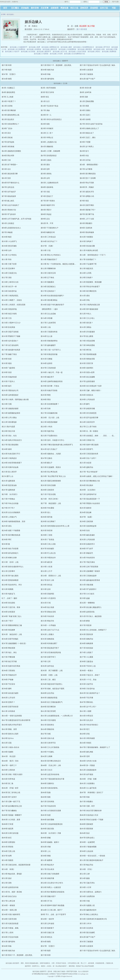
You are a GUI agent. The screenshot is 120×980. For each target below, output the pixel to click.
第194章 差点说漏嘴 (87, 377)
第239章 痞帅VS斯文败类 (89, 445)
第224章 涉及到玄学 (87, 422)
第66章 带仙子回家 (87, 183)
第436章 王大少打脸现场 (50, 747)
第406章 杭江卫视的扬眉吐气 (52, 702)
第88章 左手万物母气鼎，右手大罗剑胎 (16, 219)
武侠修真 (25, 8)
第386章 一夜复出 (86, 671)
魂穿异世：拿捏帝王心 (32, 966)
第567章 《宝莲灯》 (9, 74)
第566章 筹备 (46, 74)
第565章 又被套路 (86, 74)
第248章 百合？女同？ (88, 458)
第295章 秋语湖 (47, 531)
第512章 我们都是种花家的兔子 (92, 860)
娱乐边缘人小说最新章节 (19, 47)
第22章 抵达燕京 (8, 119)
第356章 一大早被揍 (48, 625)
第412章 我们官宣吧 (48, 711)
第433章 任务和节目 (48, 743)
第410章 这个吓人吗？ (88, 707)
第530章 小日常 (86, 887)
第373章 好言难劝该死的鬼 (51, 652)
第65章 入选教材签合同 (50, 183)
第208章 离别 (46, 400)
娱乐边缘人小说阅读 (41, 54)
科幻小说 (74, 8)
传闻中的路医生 (45, 963)
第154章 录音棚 (47, 318)
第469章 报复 (46, 797)
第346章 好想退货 (8, 612)
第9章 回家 (84, 97)
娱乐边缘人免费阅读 (109, 51)
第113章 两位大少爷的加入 (51, 255)
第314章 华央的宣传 (87, 558)
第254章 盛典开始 (86, 467)
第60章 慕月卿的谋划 (88, 174)
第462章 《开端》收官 (10, 788)
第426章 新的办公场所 (10, 734)
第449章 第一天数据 (87, 765)
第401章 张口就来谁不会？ (90, 693)
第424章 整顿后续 (47, 729)
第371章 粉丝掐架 (86, 648)
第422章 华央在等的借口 (89, 725)
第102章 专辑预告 (86, 237)
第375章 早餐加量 (8, 657)
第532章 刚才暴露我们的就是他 (52, 892)
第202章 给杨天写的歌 (49, 390)
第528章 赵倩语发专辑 (10, 887)
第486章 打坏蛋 (7, 824)
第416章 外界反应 (86, 716)
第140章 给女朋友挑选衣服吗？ (52, 296)
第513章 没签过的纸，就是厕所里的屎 (16, 865)
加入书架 (91, 26)
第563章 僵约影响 (47, 79)
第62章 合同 (45, 178)
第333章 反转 (46, 589)
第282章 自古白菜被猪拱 (11, 512)
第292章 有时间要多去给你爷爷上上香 (55, 526)
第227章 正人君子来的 (88, 427)
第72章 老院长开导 (87, 192)
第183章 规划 (7, 363)
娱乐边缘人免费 (34, 47)
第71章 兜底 (45, 192)
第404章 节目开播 (86, 698)
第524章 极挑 (85, 878)
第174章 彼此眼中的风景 (11, 350)
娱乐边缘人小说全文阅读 (77, 51)
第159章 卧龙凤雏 (8, 327)
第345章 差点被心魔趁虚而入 (91, 607)
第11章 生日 (45, 101)
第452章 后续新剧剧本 (88, 770)
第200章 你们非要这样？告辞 (91, 386)
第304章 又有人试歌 (48, 544)
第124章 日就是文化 (9, 273)
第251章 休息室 (86, 463)
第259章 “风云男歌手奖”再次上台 (53, 476)
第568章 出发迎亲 (86, 70)
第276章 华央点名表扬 (10, 503)
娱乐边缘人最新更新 (85, 49)
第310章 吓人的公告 (48, 553)
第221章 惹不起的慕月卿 (89, 418)
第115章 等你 (7, 259)
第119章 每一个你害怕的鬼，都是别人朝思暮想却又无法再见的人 (65, 264)
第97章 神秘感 (7, 232)
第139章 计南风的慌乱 (10, 296)
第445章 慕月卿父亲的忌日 (51, 761)
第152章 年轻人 (86, 314)
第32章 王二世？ (47, 133)
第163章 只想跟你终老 (49, 332)
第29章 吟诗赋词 (47, 128)
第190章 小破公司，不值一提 (52, 372)
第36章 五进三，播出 (88, 138)
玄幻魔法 (15, 8)
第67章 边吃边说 (8, 187)
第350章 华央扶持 (47, 616)
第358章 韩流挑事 (8, 630)
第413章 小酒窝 (86, 711)
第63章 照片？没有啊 (88, 178)
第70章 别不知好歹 (9, 192)
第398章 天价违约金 (87, 689)
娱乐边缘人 (11, 14)
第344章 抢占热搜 (47, 607)
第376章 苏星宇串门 (48, 657)
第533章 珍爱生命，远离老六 (91, 892)
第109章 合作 (7, 250)
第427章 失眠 (46, 734)
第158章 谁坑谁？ (86, 323)
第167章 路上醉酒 (86, 336)
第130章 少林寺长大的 (10, 282)
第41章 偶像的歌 (47, 147)
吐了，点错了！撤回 (9, 598)
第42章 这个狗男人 (87, 147)
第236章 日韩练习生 (87, 440)
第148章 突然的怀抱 (9, 309)
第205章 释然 (46, 395)
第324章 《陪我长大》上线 (51, 576)
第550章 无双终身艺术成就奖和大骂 (93, 919)
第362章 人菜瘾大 (47, 634)
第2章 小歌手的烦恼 (48, 88)
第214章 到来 (46, 409)
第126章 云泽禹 (86, 273)
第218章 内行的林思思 (88, 413)
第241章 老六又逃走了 (49, 449)
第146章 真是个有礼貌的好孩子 (52, 305)
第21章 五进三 (85, 115)
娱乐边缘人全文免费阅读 (17, 49)
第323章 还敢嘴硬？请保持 (90, 571)
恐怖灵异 (84, 8)
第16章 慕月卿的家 (9, 110)
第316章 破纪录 (47, 562)
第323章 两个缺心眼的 (10, 576)
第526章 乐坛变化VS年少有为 (52, 883)
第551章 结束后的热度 (10, 924)
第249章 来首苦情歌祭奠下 (12, 463)
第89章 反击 (45, 219)
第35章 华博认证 (47, 138)
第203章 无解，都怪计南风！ (91, 390)
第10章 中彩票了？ (9, 101)
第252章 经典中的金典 (10, 467)
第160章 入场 (46, 327)
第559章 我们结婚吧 (87, 933)
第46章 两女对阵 (8, 156)
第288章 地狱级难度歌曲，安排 (13, 521)
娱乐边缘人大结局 (56, 54)
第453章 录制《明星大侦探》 (13, 774)
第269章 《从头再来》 (88, 490)
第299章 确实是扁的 (87, 535)
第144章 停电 (85, 300)
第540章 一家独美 (8, 905)
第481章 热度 (46, 815)
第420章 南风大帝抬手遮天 (12, 725)
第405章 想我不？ (8, 702)
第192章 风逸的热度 (9, 377)
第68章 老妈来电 (47, 187)
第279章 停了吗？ (8, 508)
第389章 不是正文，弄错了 (90, 675)
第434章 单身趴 (86, 743)
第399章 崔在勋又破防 (10, 693)
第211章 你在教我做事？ (50, 404)
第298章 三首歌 (47, 535)
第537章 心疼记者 (8, 901)
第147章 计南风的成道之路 (90, 305)
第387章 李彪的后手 (9, 675)
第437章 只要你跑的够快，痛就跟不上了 (95, 747)
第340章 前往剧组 (8, 603)
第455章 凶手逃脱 (86, 774)
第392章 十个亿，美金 (88, 680)
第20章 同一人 (46, 115)
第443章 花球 (85, 756)
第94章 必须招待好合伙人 (11, 228)
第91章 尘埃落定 (8, 223)
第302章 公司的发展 (87, 540)
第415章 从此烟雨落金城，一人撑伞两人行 (57, 716)
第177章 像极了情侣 (9, 354)
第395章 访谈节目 (86, 684)
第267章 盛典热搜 (8, 490)
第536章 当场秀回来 (87, 896)
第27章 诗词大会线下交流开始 (91, 124)
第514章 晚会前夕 (47, 865)
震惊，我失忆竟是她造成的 (30, 963)
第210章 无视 (7, 404)
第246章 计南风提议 (9, 458)
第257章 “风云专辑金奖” (89, 472)
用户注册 (115, 2)
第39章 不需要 (85, 142)
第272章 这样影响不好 (88, 494)
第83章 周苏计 (46, 210)
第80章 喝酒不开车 (48, 205)
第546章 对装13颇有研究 (11, 914)
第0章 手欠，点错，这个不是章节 (53, 914)
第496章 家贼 (46, 838)
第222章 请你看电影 (9, 422)
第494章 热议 (85, 833)
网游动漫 (64, 8)
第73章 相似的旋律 (9, 196)
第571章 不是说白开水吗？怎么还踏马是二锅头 (97, 65)
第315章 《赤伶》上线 (10, 562)
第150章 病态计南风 (9, 314)
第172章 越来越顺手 (48, 345)
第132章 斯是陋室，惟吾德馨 (91, 282)
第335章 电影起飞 (8, 594)
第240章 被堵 (7, 449)
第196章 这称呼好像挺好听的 (52, 381)
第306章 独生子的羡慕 (10, 549)
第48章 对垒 (84, 156)
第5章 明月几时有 (47, 92)
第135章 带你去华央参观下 (90, 287)
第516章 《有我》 (8, 869)
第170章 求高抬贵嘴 (87, 341)
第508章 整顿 (46, 856)
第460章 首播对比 (47, 783)
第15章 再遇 (84, 106)
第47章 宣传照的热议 (49, 156)
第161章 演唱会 (86, 327)
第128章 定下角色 (47, 278)
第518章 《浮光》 (86, 869)
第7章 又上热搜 (7, 97)
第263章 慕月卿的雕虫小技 (90, 481)
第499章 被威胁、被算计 (50, 842)
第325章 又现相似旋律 (88, 576)
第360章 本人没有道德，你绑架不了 (93, 630)
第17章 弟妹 (45, 110)
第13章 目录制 (7, 106)
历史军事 (45, 8)
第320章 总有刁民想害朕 (89, 567)
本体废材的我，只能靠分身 (104, 963)
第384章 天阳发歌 (8, 671)
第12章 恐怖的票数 (87, 101)
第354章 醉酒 (85, 621)
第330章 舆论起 (47, 585)
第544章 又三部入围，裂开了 (52, 910)
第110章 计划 (46, 250)
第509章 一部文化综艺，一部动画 (92, 856)
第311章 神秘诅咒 (86, 553)
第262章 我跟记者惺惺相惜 (51, 481)
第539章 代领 (85, 901)
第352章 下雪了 (7, 621)
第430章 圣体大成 (47, 738)
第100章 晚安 (7, 237)
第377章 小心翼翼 (86, 657)
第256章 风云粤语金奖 (49, 472)
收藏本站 (15, 2)
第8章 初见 (45, 97)
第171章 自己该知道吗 (10, 345)
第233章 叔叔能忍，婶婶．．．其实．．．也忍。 (98, 436)
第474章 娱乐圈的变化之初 (12, 806)
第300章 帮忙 (7, 540)
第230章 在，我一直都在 (89, 431)
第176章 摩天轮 (86, 350)
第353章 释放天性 (47, 621)
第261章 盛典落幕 (8, 481)
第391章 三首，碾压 (48, 680)
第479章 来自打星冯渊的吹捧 (91, 811)
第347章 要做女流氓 (48, 612)
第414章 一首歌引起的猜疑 (12, 716)
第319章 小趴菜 (47, 567)
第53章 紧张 (45, 165)
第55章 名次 (6, 169)
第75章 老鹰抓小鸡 (87, 196)
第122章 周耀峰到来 (48, 269)
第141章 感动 (85, 296)
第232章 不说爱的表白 (49, 436)
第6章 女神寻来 (86, 92)
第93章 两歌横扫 (86, 223)
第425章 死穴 (85, 729)
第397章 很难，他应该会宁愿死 (52, 689)
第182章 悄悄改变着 (87, 359)
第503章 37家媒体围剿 (88, 847)
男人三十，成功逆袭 (87, 963)
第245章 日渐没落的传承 (89, 454)
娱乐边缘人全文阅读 (28, 51)
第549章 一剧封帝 (47, 919)
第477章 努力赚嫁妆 (9, 811)
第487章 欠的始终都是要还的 (52, 824)
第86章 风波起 (46, 214)
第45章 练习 (84, 151)
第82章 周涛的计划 (9, 210)
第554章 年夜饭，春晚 (10, 928)
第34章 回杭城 (7, 138)
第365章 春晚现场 (47, 639)
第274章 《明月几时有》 (50, 499)
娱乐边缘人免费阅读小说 (50, 47)
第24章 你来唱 (85, 119)
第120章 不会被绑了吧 (88, 264)
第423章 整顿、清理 (9, 729)
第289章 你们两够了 (48, 521)
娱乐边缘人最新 (66, 47)
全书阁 (3, 14)
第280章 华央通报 (47, 508)
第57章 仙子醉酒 (86, 169)
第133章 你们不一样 (9, 287)
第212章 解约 (85, 404)
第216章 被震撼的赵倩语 (11, 413)
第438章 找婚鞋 (7, 752)
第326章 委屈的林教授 (10, 580)
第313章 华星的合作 (48, 558)
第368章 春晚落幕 (86, 643)
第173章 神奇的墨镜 (87, 345)
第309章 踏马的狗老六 (10, 553)
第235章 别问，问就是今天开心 (52, 440)
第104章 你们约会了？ (49, 241)
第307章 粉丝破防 (47, 549)
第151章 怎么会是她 (48, 314)
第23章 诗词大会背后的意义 (51, 119)
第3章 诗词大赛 (86, 88)
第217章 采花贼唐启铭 (49, 413)
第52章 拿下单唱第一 (10, 165)
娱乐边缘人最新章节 (44, 51)
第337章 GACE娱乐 (87, 594)
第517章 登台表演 (47, 869)
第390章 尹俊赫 (7, 680)
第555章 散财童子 (47, 928)
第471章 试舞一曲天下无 (11, 802)
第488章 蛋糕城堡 (86, 824)
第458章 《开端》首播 (88, 779)
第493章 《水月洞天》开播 (51, 833)
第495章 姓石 (7, 838)
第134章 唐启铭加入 (48, 287)
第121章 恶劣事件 (8, 269)
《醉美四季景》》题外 (49, 309)
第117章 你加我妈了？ (88, 259)
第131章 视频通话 (47, 282)
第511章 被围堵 (46, 860)
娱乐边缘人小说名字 (12, 51)
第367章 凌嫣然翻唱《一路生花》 (14, 643)
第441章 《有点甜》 (9, 756)
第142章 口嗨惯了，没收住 (12, 300)
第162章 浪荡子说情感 (10, 332)
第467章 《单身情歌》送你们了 (92, 793)
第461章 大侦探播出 (87, 783)
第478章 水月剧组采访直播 (51, 811)
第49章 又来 (6, 160)
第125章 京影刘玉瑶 (48, 273)
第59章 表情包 (46, 174)
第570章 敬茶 (7, 70)
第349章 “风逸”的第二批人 (12, 616)
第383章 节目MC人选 (88, 666)
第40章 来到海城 (8, 147)
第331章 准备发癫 (86, 585)
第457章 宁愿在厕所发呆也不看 (52, 779)
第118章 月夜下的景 (9, 264)
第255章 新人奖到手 (9, 472)
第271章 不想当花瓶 (48, 494)
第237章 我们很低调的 (10, 445)
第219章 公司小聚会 (9, 418)
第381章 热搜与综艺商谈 (11, 666)
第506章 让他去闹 (86, 851)
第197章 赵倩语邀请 (87, 381)
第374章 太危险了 (86, 652)
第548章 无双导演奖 (9, 919)
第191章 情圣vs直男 (87, 372)
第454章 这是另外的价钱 (50, 774)
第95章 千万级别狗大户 (50, 228)
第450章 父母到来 (8, 770)
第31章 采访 (6, 133)
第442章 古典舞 (47, 756)
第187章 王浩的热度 (48, 368)
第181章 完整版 (47, 359)
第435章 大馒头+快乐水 (10, 747)
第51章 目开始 (85, 160)
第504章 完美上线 (8, 851)
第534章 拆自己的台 (9, 896)
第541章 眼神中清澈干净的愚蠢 (52, 905)
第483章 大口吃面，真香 (11, 820)
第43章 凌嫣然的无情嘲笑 (11, 151)
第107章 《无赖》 (47, 246)
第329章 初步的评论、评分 (12, 585)
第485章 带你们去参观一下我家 (92, 820)
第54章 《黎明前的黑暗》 (89, 165)
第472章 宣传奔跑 (47, 802)
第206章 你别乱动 (86, 395)
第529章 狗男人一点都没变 (51, 887)
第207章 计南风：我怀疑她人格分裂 (15, 400)
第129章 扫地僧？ (86, 278)
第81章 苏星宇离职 (87, 205)
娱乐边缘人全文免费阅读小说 (74, 54)
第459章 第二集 (7, 783)
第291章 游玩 (7, 526)
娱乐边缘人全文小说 (60, 51)
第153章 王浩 (7, 318)
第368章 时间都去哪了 (49, 643)
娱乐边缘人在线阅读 (34, 49)
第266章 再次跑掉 (86, 485)
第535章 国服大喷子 (48, 896)
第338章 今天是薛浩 (48, 598)
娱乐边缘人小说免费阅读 (67, 49)
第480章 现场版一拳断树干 (12, 815)
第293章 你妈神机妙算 (88, 526)
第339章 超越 (85, 598)
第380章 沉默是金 (86, 662)
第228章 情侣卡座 (8, 431)
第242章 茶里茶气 (86, 449)
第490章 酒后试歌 (47, 829)
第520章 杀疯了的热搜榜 (50, 874)
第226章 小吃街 (47, 427)
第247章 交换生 (47, 458)
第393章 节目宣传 (8, 684)
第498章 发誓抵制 (8, 842)
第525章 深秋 (7, 883)
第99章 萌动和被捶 (87, 232)
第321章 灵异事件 (8, 571)
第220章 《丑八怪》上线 (50, 418)
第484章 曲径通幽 (47, 820)
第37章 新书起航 (8, 142)
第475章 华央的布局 (48, 806)
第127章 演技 (7, 278)
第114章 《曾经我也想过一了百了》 (93, 255)
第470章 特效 (85, 797)
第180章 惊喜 (7, 359)
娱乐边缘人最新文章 (50, 49)
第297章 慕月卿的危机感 (11, 535)
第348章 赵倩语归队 (87, 612)
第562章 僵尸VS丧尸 (87, 79)
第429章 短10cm (8, 738)
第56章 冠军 (45, 169)
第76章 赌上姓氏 (8, 201)
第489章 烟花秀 (7, 829)
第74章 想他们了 (47, 196)
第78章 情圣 (84, 201)
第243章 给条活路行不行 (11, 454)
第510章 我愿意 (7, 860)
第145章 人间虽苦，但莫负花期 (13, 305)
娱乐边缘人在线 (99, 49)
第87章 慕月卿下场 (87, 214)
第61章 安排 (6, 178)
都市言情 (35, 8)
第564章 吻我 (7, 79)
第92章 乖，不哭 (47, 223)
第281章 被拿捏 (86, 508)
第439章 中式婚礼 (47, 752)
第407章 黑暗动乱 (86, 702)
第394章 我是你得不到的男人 (52, 684)
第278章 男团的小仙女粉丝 (90, 503)
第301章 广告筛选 (47, 540)
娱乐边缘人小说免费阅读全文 (84, 47)
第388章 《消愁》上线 (49, 675)
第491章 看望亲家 (86, 829)
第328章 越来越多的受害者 (90, 580)
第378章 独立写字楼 (9, 662)
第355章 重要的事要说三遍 (12, 625)
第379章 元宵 (46, 662)
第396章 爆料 (7, 689)
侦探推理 (55, 8)
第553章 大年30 (86, 924)
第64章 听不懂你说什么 (10, 183)
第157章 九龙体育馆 (48, 323)
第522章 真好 (7, 878)
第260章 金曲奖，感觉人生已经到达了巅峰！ (97, 476)
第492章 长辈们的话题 (10, 833)
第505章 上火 (46, 851)
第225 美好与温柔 (8, 427)
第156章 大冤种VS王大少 (11, 323)
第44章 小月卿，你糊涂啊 (50, 151)
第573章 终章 (82, 29)
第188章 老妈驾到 (86, 368)
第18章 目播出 (85, 110)
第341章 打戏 (46, 603)
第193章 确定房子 (47, 377)
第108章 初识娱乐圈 (87, 246)
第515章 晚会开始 (86, 865)
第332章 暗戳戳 (7, 589)
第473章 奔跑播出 (86, 802)
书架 (114, 8)
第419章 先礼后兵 (86, 720)
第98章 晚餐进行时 (48, 232)
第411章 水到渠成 (8, 711)
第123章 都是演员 (86, 269)
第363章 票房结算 (86, 634)
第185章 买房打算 (86, 363)
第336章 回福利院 (47, 594)
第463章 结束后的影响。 (50, 788)
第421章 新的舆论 (47, 725)
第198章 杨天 (7, 386)
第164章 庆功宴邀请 (87, 332)
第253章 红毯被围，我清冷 (51, 467)
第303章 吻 (6, 544)
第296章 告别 (85, 531)
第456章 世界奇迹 (8, 779)
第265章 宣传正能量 (48, 485)
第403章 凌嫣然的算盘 (49, 698)
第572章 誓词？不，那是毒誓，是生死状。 (57, 65)
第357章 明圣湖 (86, 625)
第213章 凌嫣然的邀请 (10, 409)
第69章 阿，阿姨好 (87, 187)
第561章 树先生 (47, 937)
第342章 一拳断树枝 (87, 603)
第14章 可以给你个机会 (50, 106)
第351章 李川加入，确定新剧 (91, 616)
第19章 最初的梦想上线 (10, 115)
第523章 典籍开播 (47, 878)
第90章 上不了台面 (87, 219)
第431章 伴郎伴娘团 (87, 738)
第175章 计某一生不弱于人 (51, 350)
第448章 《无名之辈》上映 (51, 765)
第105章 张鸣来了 (86, 241)
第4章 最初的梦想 (8, 92)
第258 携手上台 (7, 476)
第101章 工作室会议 (48, 237)
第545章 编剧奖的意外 (88, 910)
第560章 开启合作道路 (10, 937)
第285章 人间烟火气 (9, 517)
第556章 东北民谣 (86, 928)
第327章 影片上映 (47, 580)
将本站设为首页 (5, 2)
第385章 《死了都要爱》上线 (52, 671)
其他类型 (94, 8)
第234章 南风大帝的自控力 (12, 440)
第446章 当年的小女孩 (88, 761)
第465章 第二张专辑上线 (11, 793)
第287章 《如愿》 (86, 517)
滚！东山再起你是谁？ (60, 966)
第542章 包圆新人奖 (87, 905)
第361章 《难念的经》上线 (12, 634)
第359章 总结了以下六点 (50, 630)
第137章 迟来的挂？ (48, 291)
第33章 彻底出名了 (87, 133)
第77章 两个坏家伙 (48, 201)
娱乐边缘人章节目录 (103, 47)
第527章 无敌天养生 (87, 883)
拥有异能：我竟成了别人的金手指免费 (81, 966)
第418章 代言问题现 (48, 720)
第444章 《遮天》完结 (10, 761)
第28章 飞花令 (7, 128)
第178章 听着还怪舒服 (49, 354)
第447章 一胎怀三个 (9, 765)
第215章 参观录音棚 (87, 409)
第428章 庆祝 (85, 734)
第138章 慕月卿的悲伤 (88, 291)
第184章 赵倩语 (47, 363)
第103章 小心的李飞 (9, 241)
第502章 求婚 (46, 847)
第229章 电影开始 (47, 431)
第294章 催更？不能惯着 (11, 531)
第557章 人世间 (7, 933)
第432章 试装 (7, 743)
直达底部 (83, 26)
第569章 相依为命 (47, 70)
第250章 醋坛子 (47, 463)
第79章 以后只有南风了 (10, 205)
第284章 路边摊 (86, 512)
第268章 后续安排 (47, 490)
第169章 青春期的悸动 (49, 341)
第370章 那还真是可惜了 (50, 648)
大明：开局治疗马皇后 (59, 963)
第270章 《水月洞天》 (10, 494)
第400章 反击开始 (47, 693)
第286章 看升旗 (47, 517)
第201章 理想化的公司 (10, 390)
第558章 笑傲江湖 (47, 933)
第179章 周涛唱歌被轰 (88, 354)
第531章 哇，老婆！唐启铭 (12, 892)
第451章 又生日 (47, 770)
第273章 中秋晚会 (8, 499)
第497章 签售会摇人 (87, 838)
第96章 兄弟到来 (86, 228)
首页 (5, 8)
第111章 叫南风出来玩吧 (89, 250)
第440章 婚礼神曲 (86, 752)
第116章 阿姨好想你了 (49, 259)
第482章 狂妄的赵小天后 (89, 815)
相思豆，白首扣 (46, 966)
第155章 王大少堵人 (87, 318)
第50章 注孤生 (46, 160)
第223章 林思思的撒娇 (49, 422)
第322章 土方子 (47, 571)
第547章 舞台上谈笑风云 (89, 914)
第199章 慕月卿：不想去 (50, 386)
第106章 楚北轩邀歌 (9, 246)
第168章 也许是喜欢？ (10, 341)
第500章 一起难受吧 (87, 842)
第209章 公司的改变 (87, 400)
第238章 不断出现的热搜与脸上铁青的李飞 (57, 445)
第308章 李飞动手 (86, 549)
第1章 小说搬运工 (8, 88)
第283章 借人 (46, 512)
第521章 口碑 (85, 874)
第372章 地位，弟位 (9, 652)
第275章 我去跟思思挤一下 (90, 499)
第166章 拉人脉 (47, 336)
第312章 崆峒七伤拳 (9, 558)
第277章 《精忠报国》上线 (51, 503)
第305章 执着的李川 (87, 544)
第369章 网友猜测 (8, 648)
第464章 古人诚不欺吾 (88, 788)
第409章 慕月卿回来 (48, 707)
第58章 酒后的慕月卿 (10, 174)
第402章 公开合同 (8, 698)
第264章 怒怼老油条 (9, 485)
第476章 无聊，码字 (87, 806)
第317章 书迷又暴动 (87, 562)
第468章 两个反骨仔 (9, 797)
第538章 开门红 (47, 901)
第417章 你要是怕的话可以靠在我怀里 (16, 720)
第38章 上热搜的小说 (49, 142)
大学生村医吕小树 (73, 963)
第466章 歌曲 (46, 793)
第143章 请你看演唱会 (49, 300)
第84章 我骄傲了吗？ (88, 210)
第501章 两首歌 (7, 847)
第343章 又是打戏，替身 (11, 607)
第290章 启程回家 (86, 521)
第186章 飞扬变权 (8, 368)
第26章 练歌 (45, 124)
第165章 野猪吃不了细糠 (11, 336)
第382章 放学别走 (47, 666)
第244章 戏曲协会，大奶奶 (51, 454)
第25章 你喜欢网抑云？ (10, 124)
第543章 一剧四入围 (9, 910)
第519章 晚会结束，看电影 (12, 874)
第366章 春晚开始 (86, 639)
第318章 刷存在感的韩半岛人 (13, 567)
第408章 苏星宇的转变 (10, 707)
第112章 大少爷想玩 (9, 255)
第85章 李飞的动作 (9, 214)
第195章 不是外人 (8, 381)
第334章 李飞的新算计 (88, 589)
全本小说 (104, 8)
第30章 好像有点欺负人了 (89, 128)
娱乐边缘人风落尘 (94, 51)
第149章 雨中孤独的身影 (89, 309)
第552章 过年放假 (47, 924)
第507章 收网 (7, 856)
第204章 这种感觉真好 (10, 395)
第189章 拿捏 (7, 372)
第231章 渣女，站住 (9, 436)
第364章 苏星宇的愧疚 (10, 639)
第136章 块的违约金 (9, 291)
